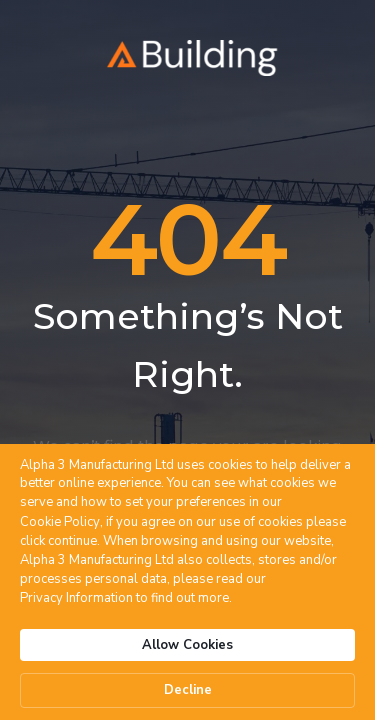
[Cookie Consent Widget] (187, 582)
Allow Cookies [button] (187, 645)
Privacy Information (76, 598)
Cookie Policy (60, 522)
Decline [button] (188, 690)
